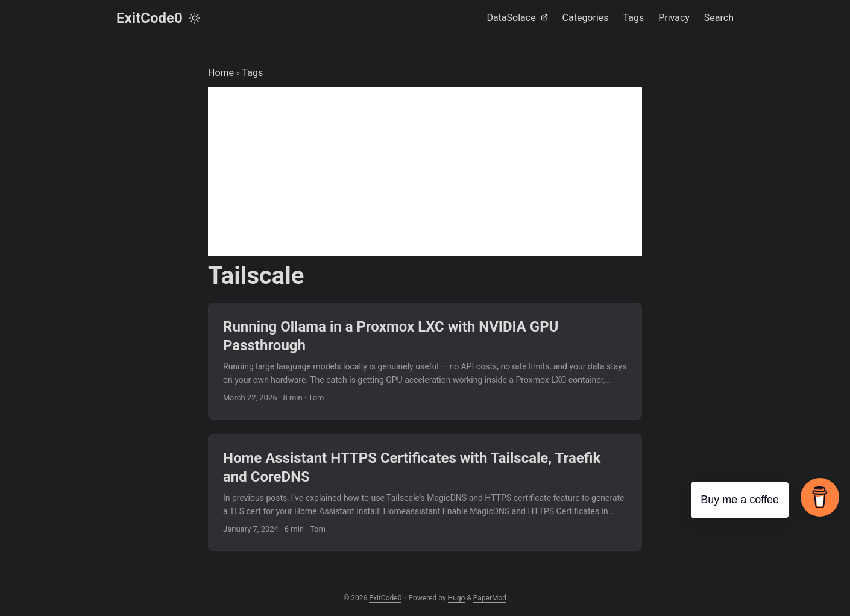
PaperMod (490, 598)
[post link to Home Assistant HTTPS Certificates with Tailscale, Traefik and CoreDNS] (425, 492)
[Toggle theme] (195, 18)
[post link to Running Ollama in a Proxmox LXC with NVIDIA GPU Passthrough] (425, 361)
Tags (253, 73)
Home (221, 73)
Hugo (457, 598)
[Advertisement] (425, 171)
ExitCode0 (150, 18)
